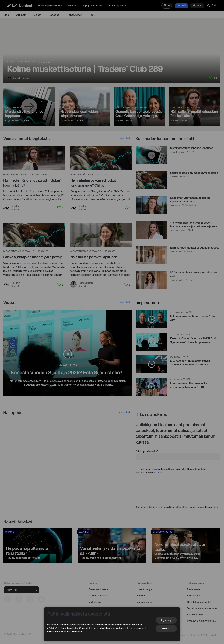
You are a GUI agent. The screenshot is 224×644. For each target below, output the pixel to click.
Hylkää (166, 628)
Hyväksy (166, 620)
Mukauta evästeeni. (74, 632)
